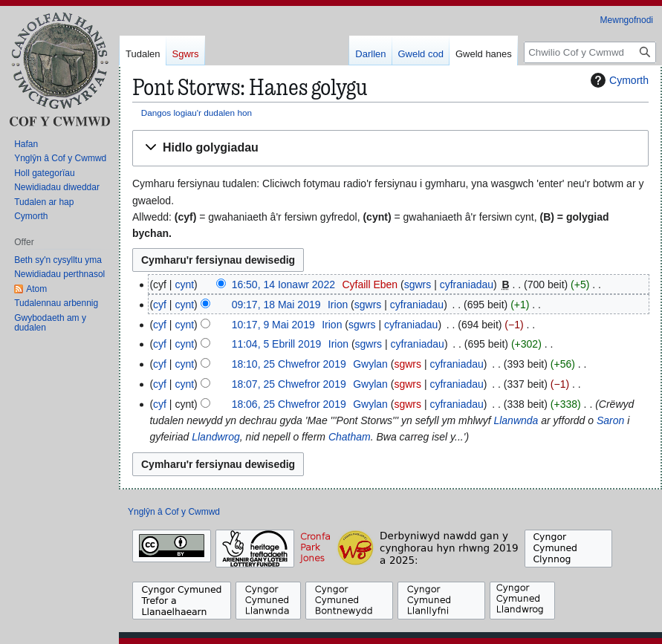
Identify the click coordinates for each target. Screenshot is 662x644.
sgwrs (418, 284)
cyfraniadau (467, 284)
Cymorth (618, 80)
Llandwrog (216, 437)
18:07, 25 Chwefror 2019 (289, 384)
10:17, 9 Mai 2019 (273, 325)
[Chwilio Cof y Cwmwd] (590, 52)
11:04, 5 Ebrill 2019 (277, 344)
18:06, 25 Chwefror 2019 (289, 404)
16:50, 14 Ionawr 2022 (283, 284)
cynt (184, 284)
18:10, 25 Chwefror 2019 (289, 364)
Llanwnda (516, 420)
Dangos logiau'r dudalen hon (197, 113)
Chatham (350, 437)
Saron (610, 420)
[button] (390, 148)
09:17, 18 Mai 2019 (276, 305)
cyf (160, 305)
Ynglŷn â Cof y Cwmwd (174, 512)
